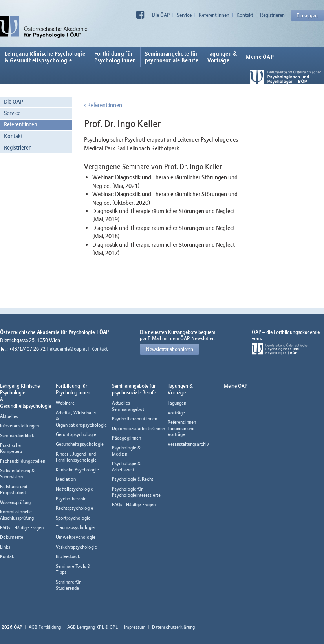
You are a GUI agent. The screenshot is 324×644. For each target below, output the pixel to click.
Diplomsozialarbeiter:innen (138, 428)
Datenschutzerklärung (173, 627)
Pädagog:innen (126, 438)
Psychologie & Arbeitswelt (126, 466)
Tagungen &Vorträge (222, 57)
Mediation (66, 479)
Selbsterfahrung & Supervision (17, 473)
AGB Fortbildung (45, 627)
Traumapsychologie (75, 527)
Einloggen (307, 15)
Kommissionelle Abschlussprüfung (17, 515)
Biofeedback (68, 556)
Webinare (65, 403)
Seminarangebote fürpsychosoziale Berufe (172, 57)
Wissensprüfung (15, 502)
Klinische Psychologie (77, 470)
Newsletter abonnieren (170, 349)
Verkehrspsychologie (76, 547)
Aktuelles (9, 416)
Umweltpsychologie (76, 537)
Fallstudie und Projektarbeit (14, 490)
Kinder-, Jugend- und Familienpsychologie (76, 457)
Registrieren (272, 15)
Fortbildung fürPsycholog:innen (115, 57)
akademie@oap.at (68, 349)
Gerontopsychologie (76, 434)
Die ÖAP (161, 15)
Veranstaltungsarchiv (188, 444)
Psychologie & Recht (133, 479)
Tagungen (177, 403)
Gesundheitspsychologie (80, 444)
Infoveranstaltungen (19, 426)
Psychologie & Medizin (126, 451)
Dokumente (12, 537)
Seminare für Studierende (68, 585)
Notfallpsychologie (74, 489)
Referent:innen (214, 15)
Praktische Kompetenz (11, 448)
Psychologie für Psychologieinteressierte (136, 492)
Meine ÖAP (260, 57)
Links (5, 547)
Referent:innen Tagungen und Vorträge (182, 428)
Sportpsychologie (73, 518)
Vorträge (176, 413)
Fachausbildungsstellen (23, 461)
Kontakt (245, 15)
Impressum (135, 627)
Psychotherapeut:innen (135, 419)
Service (184, 15)
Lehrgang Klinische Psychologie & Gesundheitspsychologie (45, 57)
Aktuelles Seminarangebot (128, 406)
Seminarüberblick (17, 435)
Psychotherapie (71, 499)
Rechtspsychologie (74, 508)
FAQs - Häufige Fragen (22, 528)
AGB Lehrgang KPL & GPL (92, 627)
